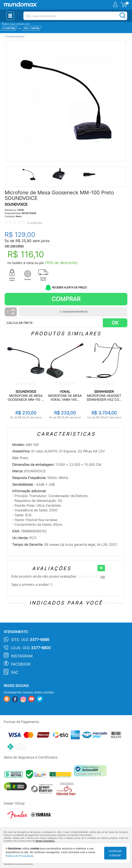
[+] (101, 568)
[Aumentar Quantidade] (13, 310)
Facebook (21, 664)
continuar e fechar (115, 853)
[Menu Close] (10, 16)
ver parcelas (14, 246)
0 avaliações (35, 222)
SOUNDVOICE (16, 204)
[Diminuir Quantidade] (13, 314)
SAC (15, 672)
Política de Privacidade (19, 856)
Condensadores (15, 37)
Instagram (22, 656)
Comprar (66, 299)
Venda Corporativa (45, 841)
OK (115, 323)
